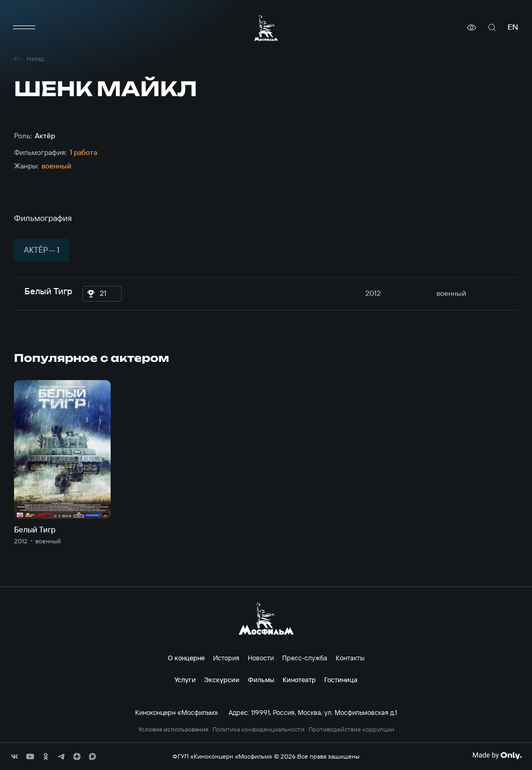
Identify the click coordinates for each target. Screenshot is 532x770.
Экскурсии (222, 680)
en (513, 27)
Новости (261, 658)
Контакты (350, 658)
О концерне (186, 658)
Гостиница (341, 680)
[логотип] (266, 28)
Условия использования (173, 729)
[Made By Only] (497, 755)
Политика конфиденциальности (258, 729)
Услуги (185, 680)
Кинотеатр (299, 680)
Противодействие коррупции (351, 729)
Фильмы (261, 680)
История (226, 658)
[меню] (24, 28)
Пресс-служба (305, 658)
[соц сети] (15, 756)
